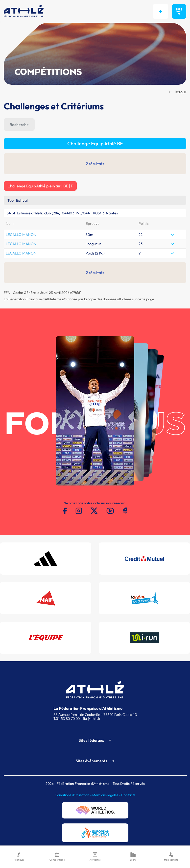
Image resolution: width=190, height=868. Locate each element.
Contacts (128, 795)
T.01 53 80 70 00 (67, 719)
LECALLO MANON (21, 235)
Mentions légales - (107, 795)
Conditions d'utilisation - (73, 795)
